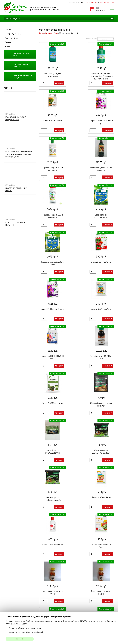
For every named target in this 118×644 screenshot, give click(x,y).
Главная (42, 33)
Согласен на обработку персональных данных (25, 628)
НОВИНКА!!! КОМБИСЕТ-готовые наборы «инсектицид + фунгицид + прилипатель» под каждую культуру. (19, 154)
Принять (20, 639)
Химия (8, 47)
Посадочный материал (14, 38)
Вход (113, 2)
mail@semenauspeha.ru (91, 2)
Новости (8, 88)
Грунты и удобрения (13, 34)
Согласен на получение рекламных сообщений (26, 632)
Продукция (49, 33)
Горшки (8, 29)
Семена (8, 42)
